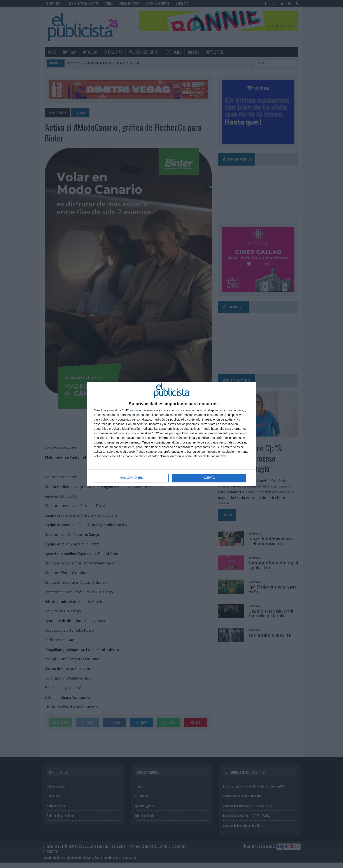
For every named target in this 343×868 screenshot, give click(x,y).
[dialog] (171, 434)
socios (134, 410)
